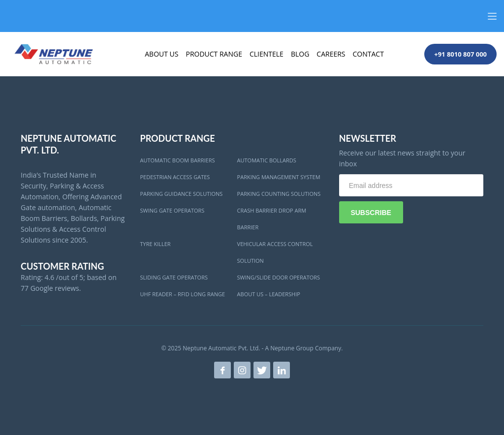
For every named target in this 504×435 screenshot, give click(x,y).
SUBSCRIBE (371, 213)
